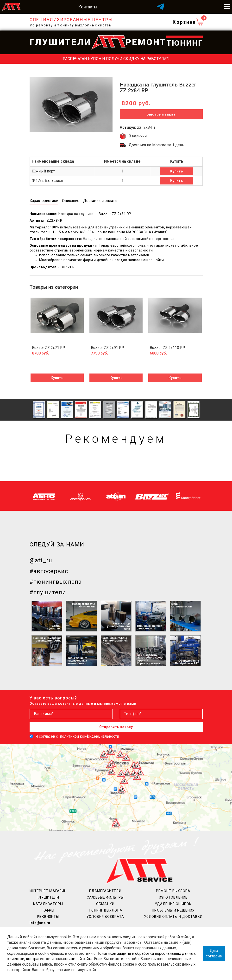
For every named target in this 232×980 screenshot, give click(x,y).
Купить (177, 171)
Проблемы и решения (173, 910)
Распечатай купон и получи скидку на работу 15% (116, 59)
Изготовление (173, 897)
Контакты (88, 7)
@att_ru (41, 560)
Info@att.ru (40, 923)
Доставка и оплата (100, 201)
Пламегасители (105, 891)
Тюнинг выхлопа (105, 910)
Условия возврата (105, 917)
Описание (71, 201)
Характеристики (44, 201)
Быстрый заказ (161, 114)
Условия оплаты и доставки (173, 917)
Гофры (48, 910)
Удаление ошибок (173, 904)
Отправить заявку (116, 727)
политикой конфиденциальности (89, 736)
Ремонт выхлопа (173, 891)
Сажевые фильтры (105, 897)
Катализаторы (48, 904)
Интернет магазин (48, 891)
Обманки (105, 904)
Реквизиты (48, 917)
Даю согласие (214, 953)
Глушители (48, 897)
